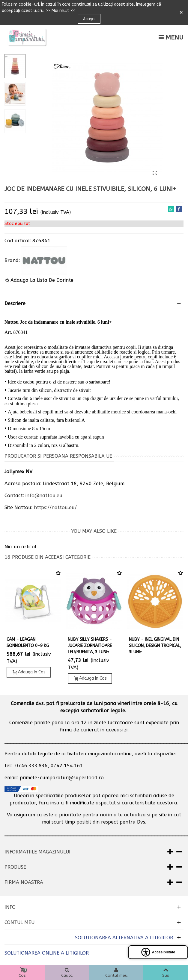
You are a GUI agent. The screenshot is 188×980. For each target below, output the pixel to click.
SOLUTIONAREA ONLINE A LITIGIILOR (47, 953)
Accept (89, 19)
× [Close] (181, 13)
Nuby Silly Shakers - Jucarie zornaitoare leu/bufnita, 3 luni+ (90, 646)
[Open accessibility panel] (158, 952)
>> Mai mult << (60, 11)
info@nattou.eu (44, 496)
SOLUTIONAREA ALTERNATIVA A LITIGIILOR (124, 938)
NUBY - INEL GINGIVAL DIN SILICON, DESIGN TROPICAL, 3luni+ (155, 646)
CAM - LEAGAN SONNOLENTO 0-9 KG (28, 643)
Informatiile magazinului (37, 852)
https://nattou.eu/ (55, 507)
